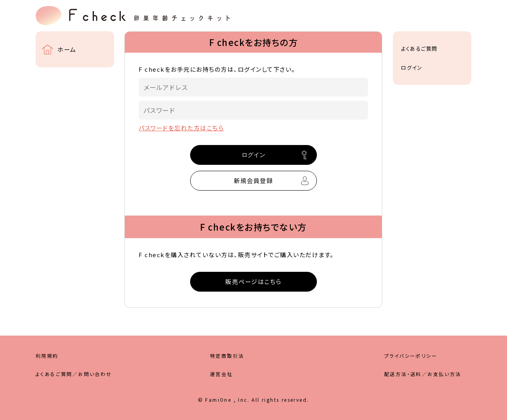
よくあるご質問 (419, 49)
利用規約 (47, 356)
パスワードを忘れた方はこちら (181, 128)
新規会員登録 (253, 180)
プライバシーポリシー (411, 356)
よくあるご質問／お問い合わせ (74, 374)
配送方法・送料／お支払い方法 (423, 374)
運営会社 (221, 374)
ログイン (412, 68)
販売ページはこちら (253, 282)
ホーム (67, 49)
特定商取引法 (227, 356)
